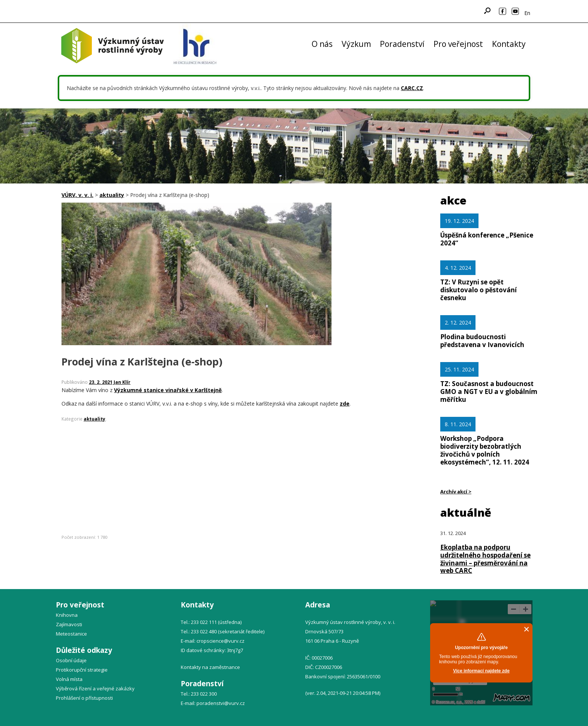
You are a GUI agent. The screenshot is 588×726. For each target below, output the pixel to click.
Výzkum (356, 44)
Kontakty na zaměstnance (210, 667)
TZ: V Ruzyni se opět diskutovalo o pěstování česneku (478, 290)
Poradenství (402, 44)
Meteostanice (71, 634)
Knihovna (67, 615)
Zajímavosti (69, 624)
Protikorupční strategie (82, 670)
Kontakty (509, 44)
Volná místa (69, 679)
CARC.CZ (412, 88)
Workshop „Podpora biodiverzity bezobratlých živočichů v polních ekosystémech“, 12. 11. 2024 (485, 450)
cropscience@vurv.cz (220, 641)
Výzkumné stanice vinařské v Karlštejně (168, 390)
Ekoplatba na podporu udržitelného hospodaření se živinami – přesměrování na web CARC (485, 559)
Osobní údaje (71, 660)
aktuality (94, 419)
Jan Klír (122, 382)
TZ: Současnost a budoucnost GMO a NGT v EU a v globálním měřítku (489, 392)
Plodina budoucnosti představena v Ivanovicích (482, 341)
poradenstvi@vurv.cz (221, 703)
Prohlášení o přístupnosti (84, 698)
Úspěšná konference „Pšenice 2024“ (487, 239)
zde (345, 404)
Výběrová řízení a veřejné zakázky (95, 688)
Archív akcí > (456, 492)
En (527, 13)
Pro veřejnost (458, 44)
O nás (322, 44)
